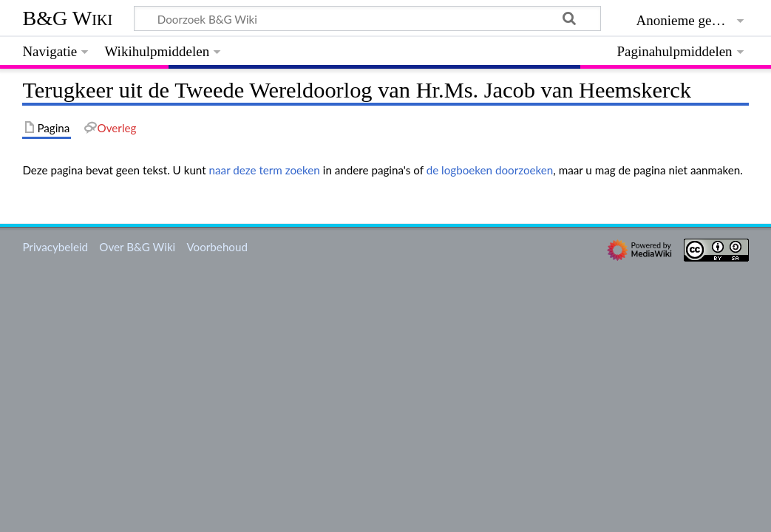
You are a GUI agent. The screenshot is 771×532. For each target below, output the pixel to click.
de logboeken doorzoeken (490, 170)
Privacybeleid (55, 247)
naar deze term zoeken (265, 170)
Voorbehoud (217, 247)
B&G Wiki (67, 18)
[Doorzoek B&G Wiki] (367, 18)
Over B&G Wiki (137, 247)
